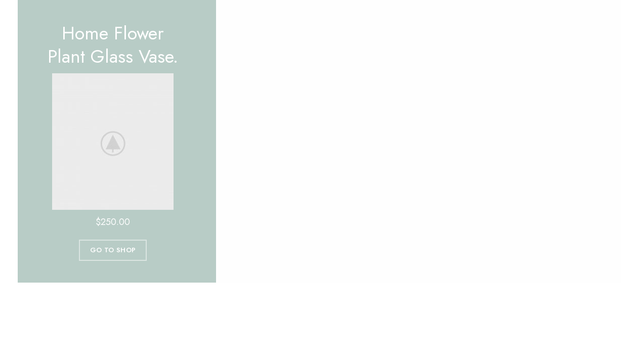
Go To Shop (113, 250)
